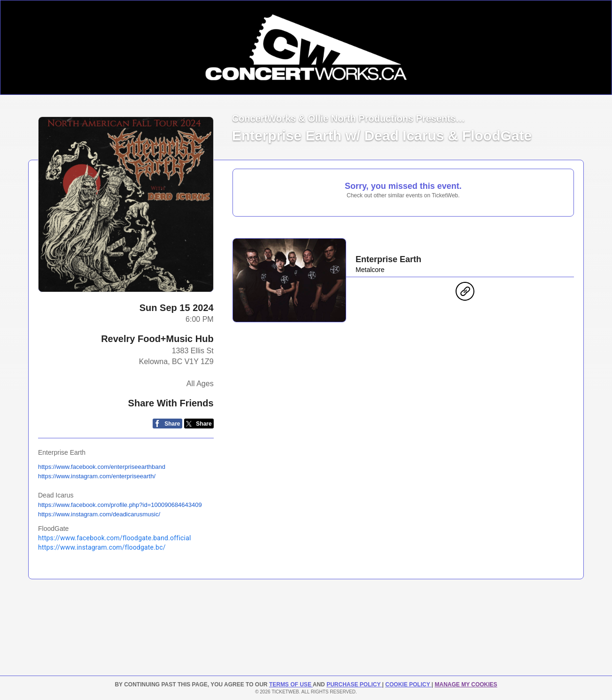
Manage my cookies (466, 684)
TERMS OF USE (291, 684)
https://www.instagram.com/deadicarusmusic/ (99, 514)
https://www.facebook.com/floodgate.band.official (115, 538)
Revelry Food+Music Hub (157, 339)
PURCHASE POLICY (354, 684)
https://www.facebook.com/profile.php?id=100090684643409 (120, 505)
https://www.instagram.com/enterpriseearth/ (97, 476)
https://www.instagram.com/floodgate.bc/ (102, 547)
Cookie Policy (408, 684)
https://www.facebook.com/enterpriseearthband (102, 467)
